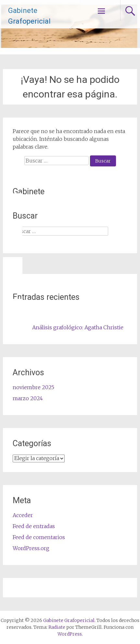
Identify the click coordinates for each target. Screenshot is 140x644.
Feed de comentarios (39, 537)
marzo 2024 (28, 398)
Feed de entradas (34, 526)
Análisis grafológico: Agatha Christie (78, 327)
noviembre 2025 (33, 387)
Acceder (23, 515)
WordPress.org (31, 548)
